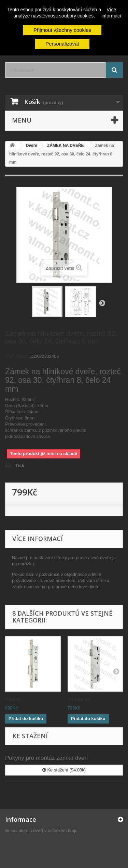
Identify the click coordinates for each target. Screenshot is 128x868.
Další (102, 303)
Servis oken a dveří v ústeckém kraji (41, 831)
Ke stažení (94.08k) (64, 770)
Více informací (111, 13)
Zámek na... (81, 699)
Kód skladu (17, 356)
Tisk (20, 466)
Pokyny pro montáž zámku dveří (47, 758)
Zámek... (15, 699)
